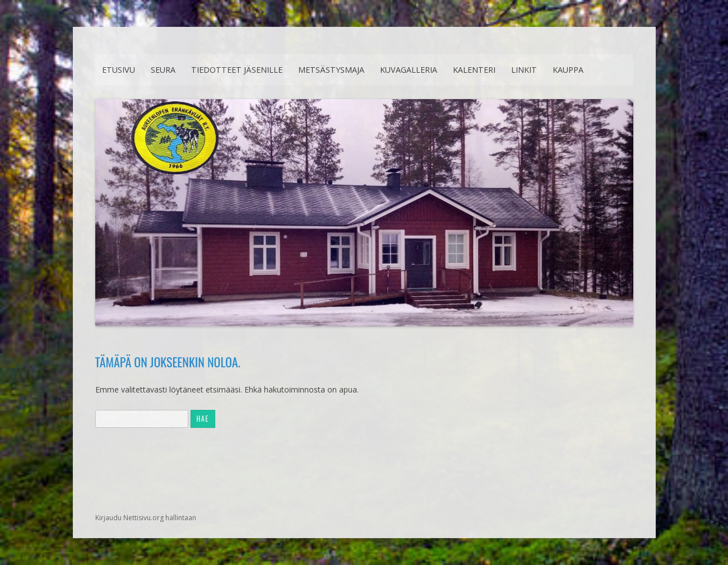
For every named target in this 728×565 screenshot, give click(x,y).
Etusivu (119, 70)
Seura (163, 70)
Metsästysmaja (331, 70)
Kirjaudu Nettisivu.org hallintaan (146, 518)
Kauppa (568, 70)
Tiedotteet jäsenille (237, 70)
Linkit (524, 70)
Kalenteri (474, 70)
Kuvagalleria (409, 70)
